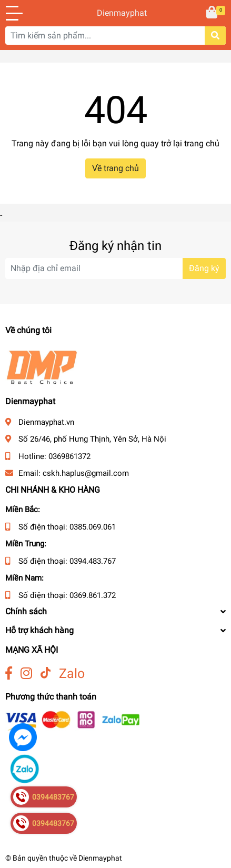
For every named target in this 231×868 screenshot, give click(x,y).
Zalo (72, 674)
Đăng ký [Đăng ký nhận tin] (204, 268)
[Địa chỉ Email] (115, 268)
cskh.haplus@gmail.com (86, 473)
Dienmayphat (115, 13)
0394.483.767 (93, 561)
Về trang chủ (115, 168)
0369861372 (69, 456)
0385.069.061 (93, 527)
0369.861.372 (93, 595)
